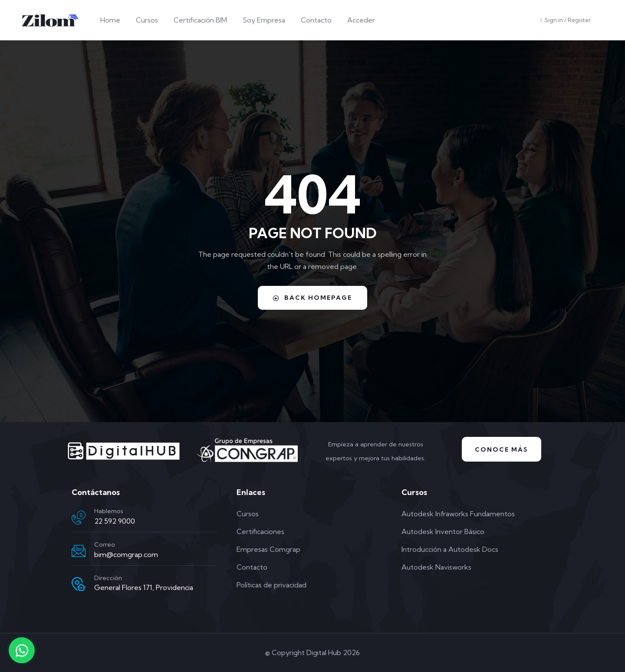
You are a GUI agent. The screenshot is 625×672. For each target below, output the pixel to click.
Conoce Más (502, 449)
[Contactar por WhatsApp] (22, 650)
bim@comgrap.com (126, 554)
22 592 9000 (115, 521)
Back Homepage (312, 298)
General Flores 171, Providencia (144, 587)
